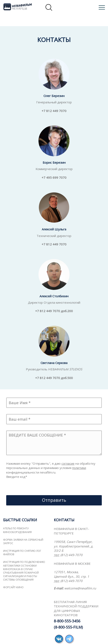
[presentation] (38, 487)
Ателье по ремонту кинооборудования (17, 530)
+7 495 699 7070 (54, 177)
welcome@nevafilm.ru (80, 588)
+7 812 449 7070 (54, 111)
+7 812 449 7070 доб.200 (54, 311)
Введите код (17, 477)
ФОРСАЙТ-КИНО (13, 587)
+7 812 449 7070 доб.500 (54, 378)
